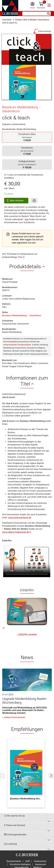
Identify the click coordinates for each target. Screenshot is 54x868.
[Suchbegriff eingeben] (36, 14)
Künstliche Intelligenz (20, 864)
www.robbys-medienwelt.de (15, 532)
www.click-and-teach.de (20, 518)
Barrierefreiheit (14, 861)
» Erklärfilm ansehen (27, 634)
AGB (27, 861)
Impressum (40, 864)
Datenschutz (40, 861)
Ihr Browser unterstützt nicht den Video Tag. (27, 560)
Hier (27, 219)
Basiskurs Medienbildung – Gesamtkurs (22, 315)
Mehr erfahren (17, 201)
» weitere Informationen (14, 717)
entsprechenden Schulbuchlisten (17, 345)
